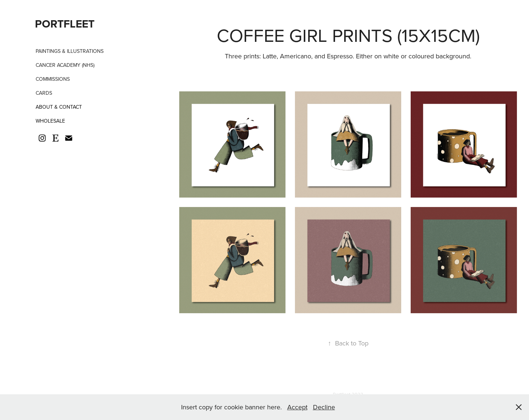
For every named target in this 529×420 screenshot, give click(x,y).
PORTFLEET (65, 24)
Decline (324, 407)
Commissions (53, 79)
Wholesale (50, 121)
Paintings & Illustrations (70, 51)
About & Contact (59, 107)
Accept (297, 407)
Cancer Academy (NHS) (65, 65)
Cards (44, 93)
